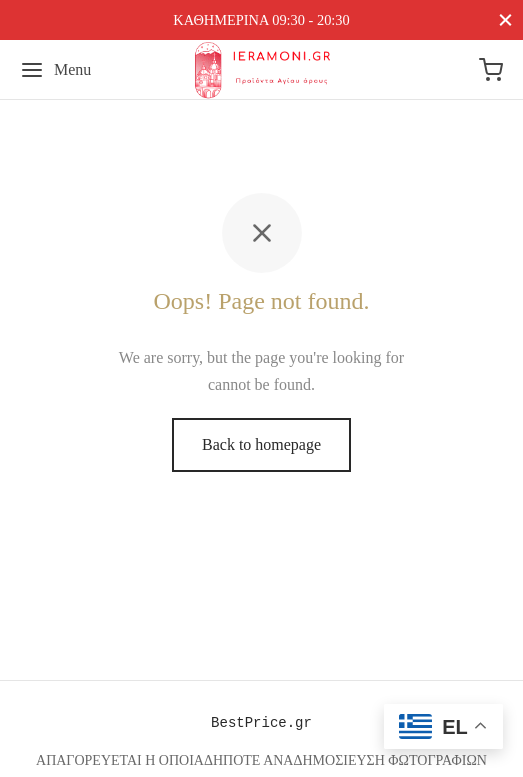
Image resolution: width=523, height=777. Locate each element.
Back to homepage (261, 444)
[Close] (505, 19)
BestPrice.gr (261, 722)
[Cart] (491, 70)
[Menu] (55, 70)
